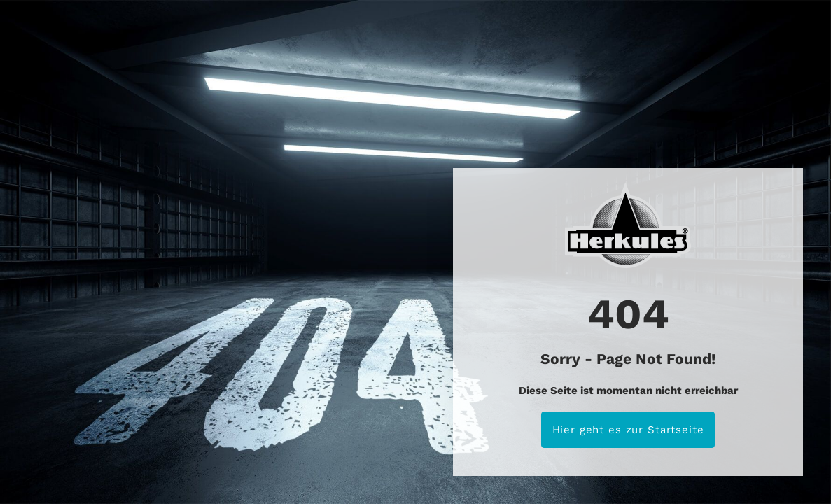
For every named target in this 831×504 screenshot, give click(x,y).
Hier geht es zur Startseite (628, 430)
